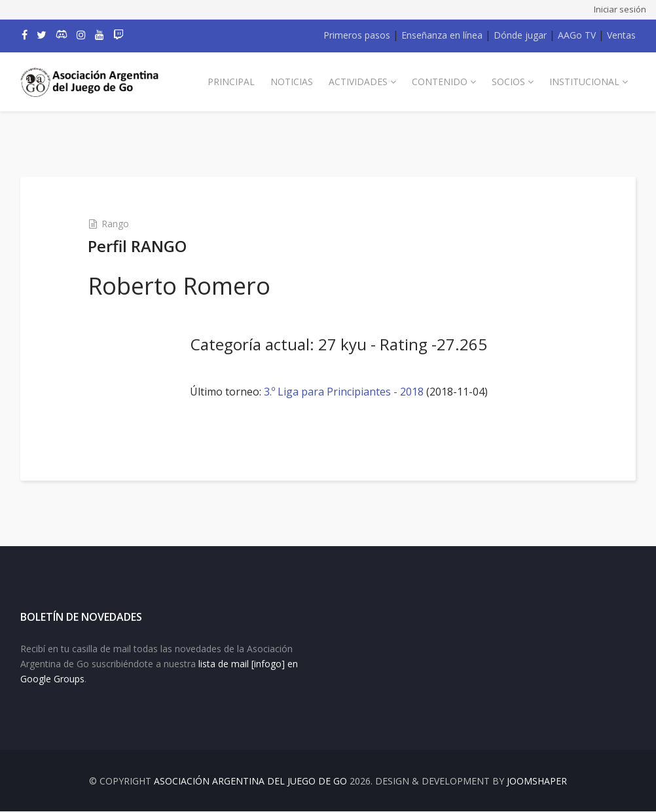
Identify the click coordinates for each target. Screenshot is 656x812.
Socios (508, 82)
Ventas (621, 35)
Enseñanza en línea (442, 35)
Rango (115, 224)
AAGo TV (577, 35)
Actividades (358, 82)
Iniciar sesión (620, 9)
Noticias (292, 82)
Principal (231, 82)
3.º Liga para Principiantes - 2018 (344, 392)
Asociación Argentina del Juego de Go (250, 782)
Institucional (584, 82)
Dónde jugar (520, 35)
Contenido (440, 82)
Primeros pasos (357, 35)
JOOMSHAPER (537, 782)
